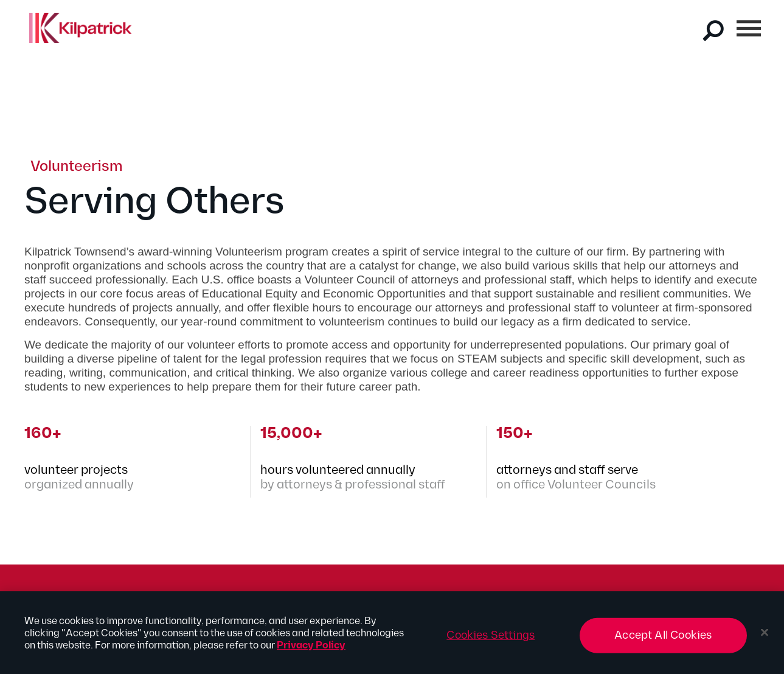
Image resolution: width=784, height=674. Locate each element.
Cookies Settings (491, 638)
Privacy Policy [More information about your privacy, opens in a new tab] (311, 649)
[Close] (765, 636)
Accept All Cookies (663, 638)
